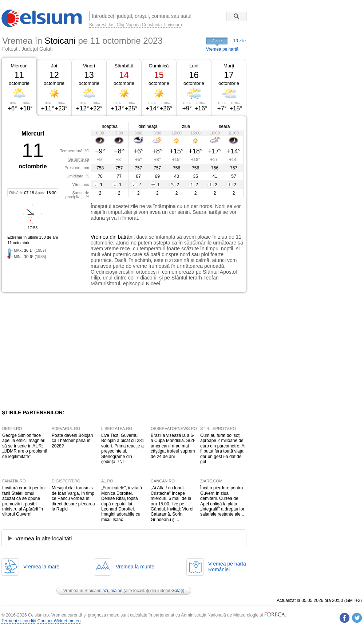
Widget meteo (67, 621)
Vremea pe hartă (222, 49)
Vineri (89, 66)
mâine (116, 591)
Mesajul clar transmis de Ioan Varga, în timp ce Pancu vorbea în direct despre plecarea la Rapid (73, 498)
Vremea (100, 237)
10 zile (240, 41)
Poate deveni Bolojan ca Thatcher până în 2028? (72, 441)
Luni (194, 66)
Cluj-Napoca (128, 25)
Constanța (152, 25)
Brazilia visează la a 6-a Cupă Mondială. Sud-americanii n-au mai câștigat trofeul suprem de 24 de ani (173, 446)
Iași (112, 25)
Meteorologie (246, 615)
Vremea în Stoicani (82, 591)
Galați (177, 591)
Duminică (159, 66)
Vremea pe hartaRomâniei (227, 567)
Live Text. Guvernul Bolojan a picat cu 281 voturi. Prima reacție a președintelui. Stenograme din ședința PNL (123, 449)
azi (105, 591)
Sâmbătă (124, 66)
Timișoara (173, 25)
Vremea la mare (41, 567)
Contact (45, 621)
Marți (229, 66)
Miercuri (19, 66)
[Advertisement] (61, 351)
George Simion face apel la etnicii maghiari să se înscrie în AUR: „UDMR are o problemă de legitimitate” (25, 446)
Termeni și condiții (19, 621)
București (98, 25)
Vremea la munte (135, 567)
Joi (54, 66)
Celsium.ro (38, 615)
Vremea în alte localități (43, 538)
